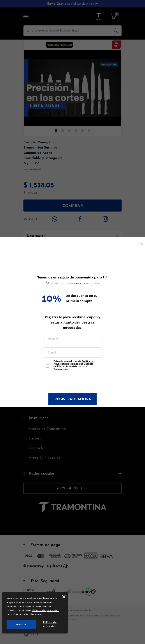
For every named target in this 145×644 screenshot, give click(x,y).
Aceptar (21, 624)
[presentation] (72, 382)
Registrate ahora (73, 399)
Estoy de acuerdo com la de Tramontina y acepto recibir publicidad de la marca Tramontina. (74, 364)
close (64, 597)
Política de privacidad (46, 611)
